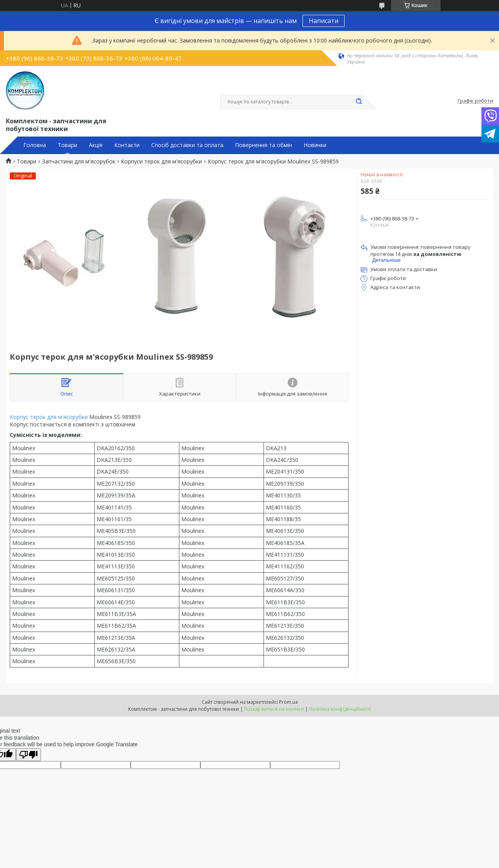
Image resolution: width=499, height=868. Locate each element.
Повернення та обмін (264, 145)
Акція (96, 145)
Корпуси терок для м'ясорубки (161, 162)
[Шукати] (359, 102)
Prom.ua (288, 702)
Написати (324, 21)
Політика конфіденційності (340, 709)
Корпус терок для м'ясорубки (49, 417)
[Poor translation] (28, 755)
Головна (35, 145)
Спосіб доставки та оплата (187, 145)
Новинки (315, 145)
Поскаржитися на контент (274, 709)
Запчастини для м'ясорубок (79, 162)
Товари (67, 145)
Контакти (127, 145)
